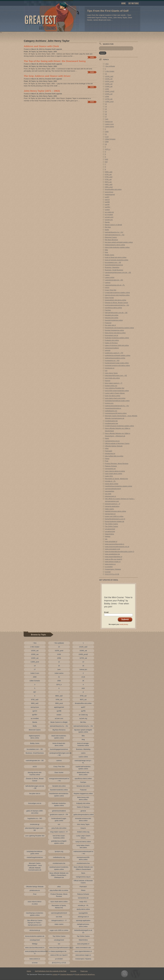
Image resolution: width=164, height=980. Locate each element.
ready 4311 (109, 476)
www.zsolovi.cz (110, 564)
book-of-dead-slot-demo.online (116, 257)
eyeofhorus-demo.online (114, 308)
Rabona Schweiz (111, 466)
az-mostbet (109, 215)
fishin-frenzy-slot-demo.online (115, 333)
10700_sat (109, 99)
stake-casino (110, 509)
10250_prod (109, 81)
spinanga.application (112, 506)
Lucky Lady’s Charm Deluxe (115, 393)
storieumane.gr (110, 514)
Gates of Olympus (111, 343)
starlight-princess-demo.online (116, 511)
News (107, 438)
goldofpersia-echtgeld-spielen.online (118, 355)
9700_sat (108, 174)
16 (106, 114)
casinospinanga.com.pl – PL (115, 285)
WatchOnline (110, 534)
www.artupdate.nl (111, 542)
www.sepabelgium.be (113, 554)
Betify (107, 230)
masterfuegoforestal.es (113, 408)
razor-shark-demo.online (114, 474)
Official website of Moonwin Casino (117, 443)
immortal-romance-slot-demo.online (117, 365)
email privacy (124, 624)
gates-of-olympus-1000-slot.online (117, 345)
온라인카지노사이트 (112, 574)
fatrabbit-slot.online (112, 315)
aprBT (107, 197)
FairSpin (108, 310)
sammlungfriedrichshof (113, 489)
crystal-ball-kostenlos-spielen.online (118, 293)
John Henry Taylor (111, 373)
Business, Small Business (114, 270)
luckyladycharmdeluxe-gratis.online (117, 401)
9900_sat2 (109, 184)
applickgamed (110, 194)
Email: (106, 612)
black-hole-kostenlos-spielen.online (117, 247)
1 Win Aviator (110, 71)
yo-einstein (109, 567)
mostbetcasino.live (112, 423)
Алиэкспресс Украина (113, 569)
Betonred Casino (111, 237)
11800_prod (109, 102)
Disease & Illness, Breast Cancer (117, 303)
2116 (107, 137)
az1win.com (109, 217)
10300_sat (109, 86)
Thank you (84, 971)
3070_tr (108, 149)
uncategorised (110, 529)
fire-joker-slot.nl (110, 325)
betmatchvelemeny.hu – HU (115, 235)
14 (106, 109)
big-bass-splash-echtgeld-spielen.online (119, 242)
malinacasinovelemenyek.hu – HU (117, 406)
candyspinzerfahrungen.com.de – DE (118, 272)
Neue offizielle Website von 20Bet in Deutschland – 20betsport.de (59, 875)
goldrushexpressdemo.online (115, 358)
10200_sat (109, 79)
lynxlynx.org (109, 403)
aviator (107, 210)
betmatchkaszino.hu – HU (114, 232)
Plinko (107, 459)
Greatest (40, 20)
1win (107, 119)
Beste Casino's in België (114, 225)
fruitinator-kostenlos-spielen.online (117, 338)
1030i (107, 89)
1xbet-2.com (109, 124)
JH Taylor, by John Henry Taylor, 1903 (43, 52)
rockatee (55, 974)
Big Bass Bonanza (112, 240)
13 (106, 106)
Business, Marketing (112, 267)
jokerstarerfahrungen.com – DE (116, 375)
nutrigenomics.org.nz (112, 441)
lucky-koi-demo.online (113, 396)
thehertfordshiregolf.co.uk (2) (115, 519)
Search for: (108, 44)
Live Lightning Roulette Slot (115, 388)
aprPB (107, 205)
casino (107, 275)
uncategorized (110, 531)
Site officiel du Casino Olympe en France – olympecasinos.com (35, 923)
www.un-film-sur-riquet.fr (114, 559)
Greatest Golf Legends (54, 49)
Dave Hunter (110, 298)
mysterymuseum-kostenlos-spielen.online (120, 426)
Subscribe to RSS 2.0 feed (124, 974)
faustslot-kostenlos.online (114, 320)
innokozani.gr (110, 368)
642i (107, 159)
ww (106, 539)
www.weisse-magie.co (113, 562)
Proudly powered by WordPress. (85, 974)
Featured (108, 323)
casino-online (110, 277)
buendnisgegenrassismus (114, 265)
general (108, 350)
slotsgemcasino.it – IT (113, 504)
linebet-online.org (111, 386)
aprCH (107, 200)
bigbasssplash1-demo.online (115, 245)
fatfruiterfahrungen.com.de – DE (116, 313)
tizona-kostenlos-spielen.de (115, 521)
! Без (107, 64)
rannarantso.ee (110, 469)
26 (106, 144)
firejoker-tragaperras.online (114, 330)
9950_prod (109, 187)
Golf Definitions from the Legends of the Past (51, 971)
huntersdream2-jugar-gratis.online (117, 363)
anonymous (109, 192)
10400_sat (109, 94)
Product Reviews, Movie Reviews (117, 464)
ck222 (107, 287)
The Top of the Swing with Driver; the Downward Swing (55, 61)
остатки (108, 572)
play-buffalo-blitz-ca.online (114, 456)
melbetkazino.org (111, 411)
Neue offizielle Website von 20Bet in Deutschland (83, 868)
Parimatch (109, 451)
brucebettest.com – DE (113, 262)
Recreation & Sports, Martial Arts (117, 479)
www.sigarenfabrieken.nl (114, 557)
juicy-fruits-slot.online (112, 378)
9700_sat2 (109, 177)
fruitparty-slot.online (112, 340)
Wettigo (108, 536)
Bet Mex (108, 227)
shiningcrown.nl (111, 496)
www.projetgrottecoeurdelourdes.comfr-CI (120, 552)
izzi (106, 371)
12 (106, 104)
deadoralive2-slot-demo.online (116, 300)
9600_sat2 (109, 172)
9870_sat (108, 182)
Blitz (107, 250)
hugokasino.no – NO (112, 361)
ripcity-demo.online (112, 484)
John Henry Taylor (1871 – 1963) (42, 91)
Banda (107, 222)
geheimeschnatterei (112, 348)
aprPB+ (108, 207)
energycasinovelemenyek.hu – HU (117, 305)
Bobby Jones (110, 255)
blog (107, 252)
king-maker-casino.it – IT (114, 383)
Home (124, 4)
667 (106, 162)
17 (106, 116)
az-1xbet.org (109, 212)
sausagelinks (110, 491)
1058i (107, 96)
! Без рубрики (110, 66)
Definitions (134, 4)
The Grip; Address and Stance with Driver (47, 76)
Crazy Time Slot (111, 290)
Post (107, 461)
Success (73, 971)
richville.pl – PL (110, 481)
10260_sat (109, 84)
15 (106, 112)
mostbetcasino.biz (111, 421)
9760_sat (108, 179)
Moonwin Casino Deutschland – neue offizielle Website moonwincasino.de (35, 867)
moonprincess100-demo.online (116, 413)
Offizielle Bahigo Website (114, 446)
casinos (108, 283)
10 (106, 74)
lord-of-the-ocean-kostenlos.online (117, 391)
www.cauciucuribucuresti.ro (115, 544)
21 (106, 134)
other (107, 448)
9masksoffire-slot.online (113, 189)
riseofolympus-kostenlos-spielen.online (119, 486)
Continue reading (92, 57)
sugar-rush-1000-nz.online (114, 516)
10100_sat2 (109, 76)
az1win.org (109, 220)
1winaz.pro (109, 122)
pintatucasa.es (110, 453)
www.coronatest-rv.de (113, 549)
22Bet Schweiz (110, 139)
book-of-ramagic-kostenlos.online (117, 260)
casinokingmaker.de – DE (114, 280)
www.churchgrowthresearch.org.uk (117, 547)
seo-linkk (108, 494)
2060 (107, 132)
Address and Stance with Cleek (41, 46)
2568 (107, 142)
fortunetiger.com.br (112, 335)
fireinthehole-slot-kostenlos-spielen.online (120, 328)
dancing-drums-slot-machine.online (117, 295)
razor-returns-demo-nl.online (115, 471)
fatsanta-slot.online (112, 318)
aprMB (107, 202)
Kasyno (108, 381)
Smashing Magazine (67, 974)
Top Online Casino (112, 524)
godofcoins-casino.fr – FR (114, 353)
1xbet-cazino (110, 127)
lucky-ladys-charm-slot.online (115, 398)
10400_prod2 (110, 91)
